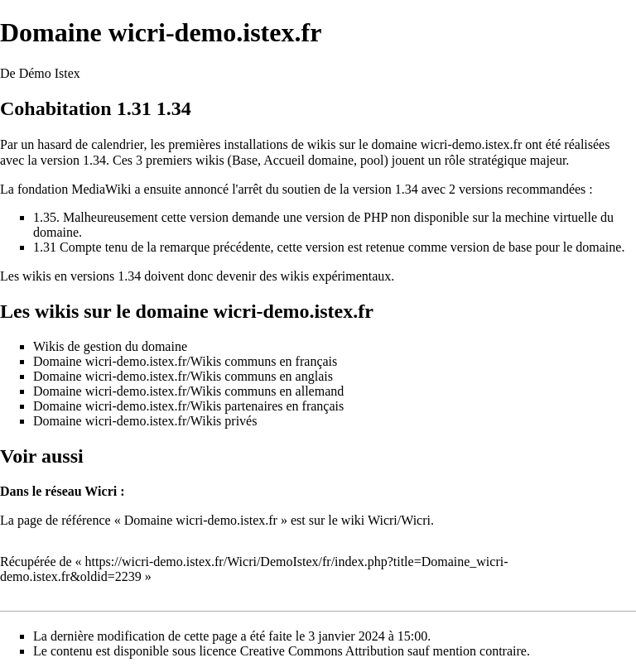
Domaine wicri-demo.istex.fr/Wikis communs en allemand (188, 391)
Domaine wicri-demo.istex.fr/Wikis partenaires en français (188, 406)
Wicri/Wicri (399, 520)
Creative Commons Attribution (322, 651)
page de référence (64, 520)
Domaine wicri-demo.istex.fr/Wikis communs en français (185, 361)
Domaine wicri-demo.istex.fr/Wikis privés (145, 421)
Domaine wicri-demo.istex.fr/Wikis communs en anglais (183, 376)
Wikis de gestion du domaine (110, 346)
